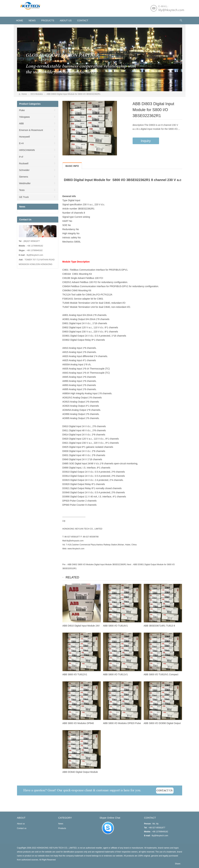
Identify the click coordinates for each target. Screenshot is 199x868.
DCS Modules (37, 94)
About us (66, 20)
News (32, 20)
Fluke (22, 110)
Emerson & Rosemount (31, 130)
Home (24, 94)
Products (48, 20)
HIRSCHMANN (27, 150)
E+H (21, 143)
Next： (130, 565)
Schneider (24, 170)
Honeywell (25, 137)
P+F (21, 157)
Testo (22, 190)
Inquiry (146, 141)
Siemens (24, 177)
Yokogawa (24, 117)
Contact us (22, 828)
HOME (20, 20)
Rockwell (24, 163)
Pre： (65, 565)
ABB (21, 123)
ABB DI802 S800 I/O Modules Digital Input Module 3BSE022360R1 (97, 565)
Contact (83, 20)
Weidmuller (25, 183)
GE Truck (24, 197)
